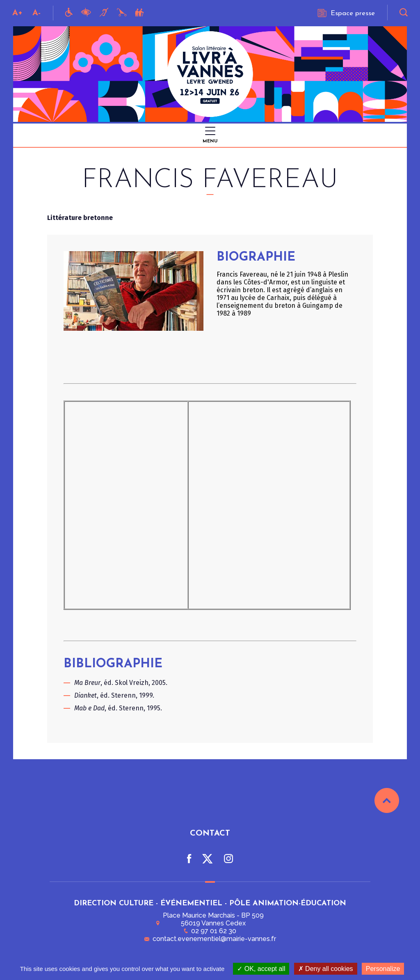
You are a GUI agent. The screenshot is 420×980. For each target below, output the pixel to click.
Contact (210, 832)
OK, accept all (261, 969)
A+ (17, 13)
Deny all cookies (326, 969)
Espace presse (346, 13)
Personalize (383, 969)
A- (37, 13)
